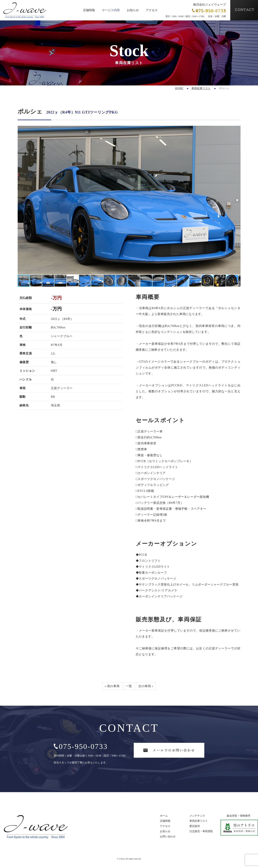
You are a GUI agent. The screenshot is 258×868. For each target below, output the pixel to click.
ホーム (164, 816)
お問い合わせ (168, 837)
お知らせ (133, 10)
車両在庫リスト (201, 88)
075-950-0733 (81, 747)
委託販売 (195, 826)
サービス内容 (111, 10)
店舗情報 (89, 10)
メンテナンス (197, 816)
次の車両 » (146, 686)
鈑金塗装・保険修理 (238, 816)
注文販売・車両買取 (201, 832)
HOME (179, 88)
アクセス (152, 10)
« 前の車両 (112, 686)
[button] (237, 200)
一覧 (129, 686)
